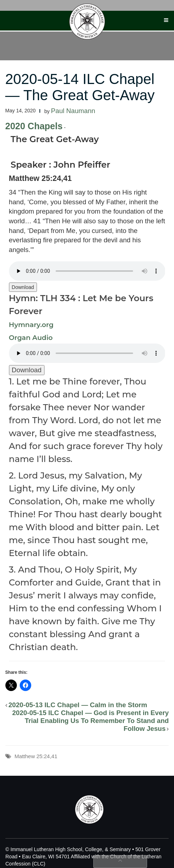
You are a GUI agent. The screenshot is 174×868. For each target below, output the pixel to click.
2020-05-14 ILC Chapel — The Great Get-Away (80, 87)
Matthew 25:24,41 (36, 756)
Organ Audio (31, 338)
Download (23, 287)
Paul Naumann (73, 111)
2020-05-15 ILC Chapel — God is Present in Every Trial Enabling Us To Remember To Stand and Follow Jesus (91, 721)
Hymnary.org (31, 325)
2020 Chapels (34, 126)
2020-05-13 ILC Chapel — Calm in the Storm (78, 705)
